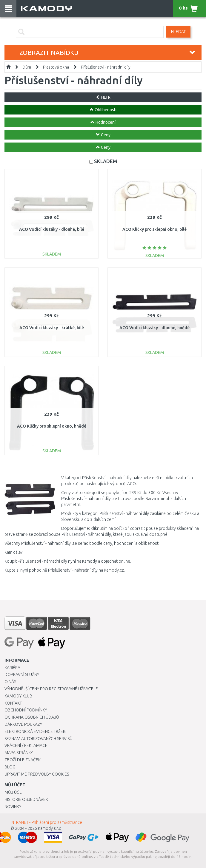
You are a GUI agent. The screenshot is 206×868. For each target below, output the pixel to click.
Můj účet (14, 792)
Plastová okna (56, 67)
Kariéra (12, 668)
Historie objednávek (26, 799)
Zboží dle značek (23, 760)
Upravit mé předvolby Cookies (37, 774)
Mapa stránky (19, 753)
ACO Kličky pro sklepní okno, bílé (154, 229)
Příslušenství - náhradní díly (106, 67)
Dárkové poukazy (23, 724)
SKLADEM (106, 161)
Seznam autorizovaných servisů (39, 739)
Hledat (178, 32)
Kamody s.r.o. (50, 828)
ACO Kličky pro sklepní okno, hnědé (52, 426)
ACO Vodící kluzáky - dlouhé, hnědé (154, 328)
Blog (10, 767)
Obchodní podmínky (26, 710)
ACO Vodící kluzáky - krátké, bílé (52, 328)
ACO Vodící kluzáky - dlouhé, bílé (52, 229)
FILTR (103, 97)
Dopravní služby (22, 674)
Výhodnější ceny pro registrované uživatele (51, 689)
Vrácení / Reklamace (26, 745)
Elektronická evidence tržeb (35, 731)
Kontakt (13, 703)
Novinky (13, 807)
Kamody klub (18, 696)
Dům (27, 67)
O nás (10, 682)
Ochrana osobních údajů (32, 717)
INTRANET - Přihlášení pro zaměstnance (46, 822)
